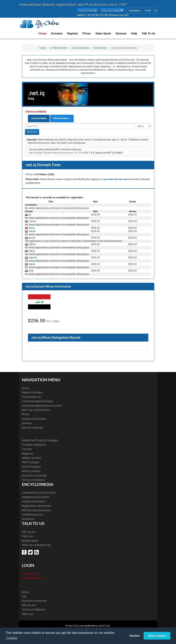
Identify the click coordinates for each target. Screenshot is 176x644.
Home (48, 33)
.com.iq (32, 222)
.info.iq (32, 245)
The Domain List (31, 398)
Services (123, 33)
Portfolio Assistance (34, 445)
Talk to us (28, 537)
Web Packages (31, 463)
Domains (61, 33)
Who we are (29, 533)
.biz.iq (31, 229)
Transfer (27, 450)
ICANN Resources (32, 515)
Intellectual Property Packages (40, 441)
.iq (29, 215)
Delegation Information (36, 498)
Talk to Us (148, 33)
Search (32, 133)
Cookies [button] (12, 638)
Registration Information (37, 506)
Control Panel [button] (87, 11)
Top (24, 597)
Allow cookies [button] (157, 636)
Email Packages (31, 467)
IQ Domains (100, 49)
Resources (28, 520)
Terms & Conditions (33, 480)
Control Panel (30, 574)
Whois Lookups (31, 472)
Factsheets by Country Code (39, 493)
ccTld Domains (59, 49)
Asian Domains (81, 49)
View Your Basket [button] (112, 11)
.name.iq (32, 258)
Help (135, 33)
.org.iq (31, 265)
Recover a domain (33, 428)
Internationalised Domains (38, 402)
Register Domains (32, 393)
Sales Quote (105, 33)
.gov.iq (31, 239)
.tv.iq (31, 271)
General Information (34, 502)
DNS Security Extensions (36, 511)
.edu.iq (32, 232)
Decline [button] (135, 636)
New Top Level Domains (36, 411)
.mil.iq (31, 252)
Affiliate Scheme (31, 459)
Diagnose (27, 454)
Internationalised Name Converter (42, 406)
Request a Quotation (34, 420)
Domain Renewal (32, 579)
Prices (90, 33)
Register (76, 33)
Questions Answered (34, 476)
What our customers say (36, 546)
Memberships (30, 541)
